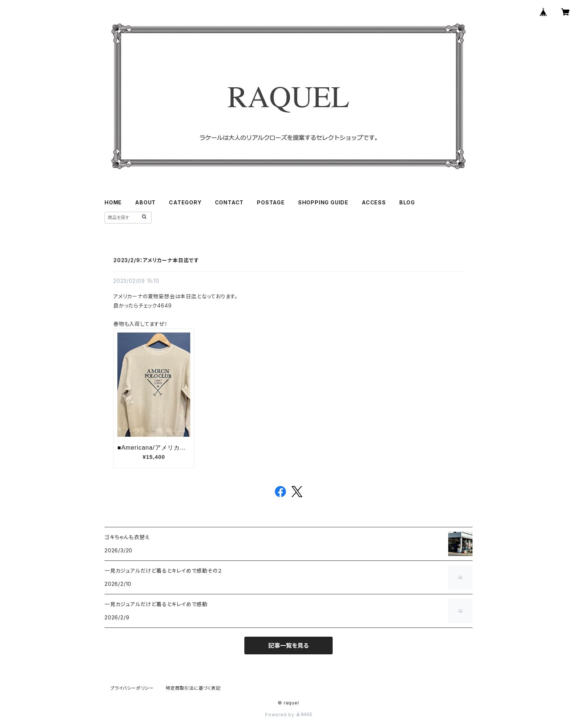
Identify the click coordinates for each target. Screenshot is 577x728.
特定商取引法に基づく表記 (193, 688)
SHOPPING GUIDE (323, 202)
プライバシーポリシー (132, 688)
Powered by (288, 715)
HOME (113, 202)
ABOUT (145, 202)
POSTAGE (271, 202)
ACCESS (374, 202)
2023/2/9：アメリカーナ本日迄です (156, 260)
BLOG (407, 202)
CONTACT (229, 202)
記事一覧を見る (288, 646)
